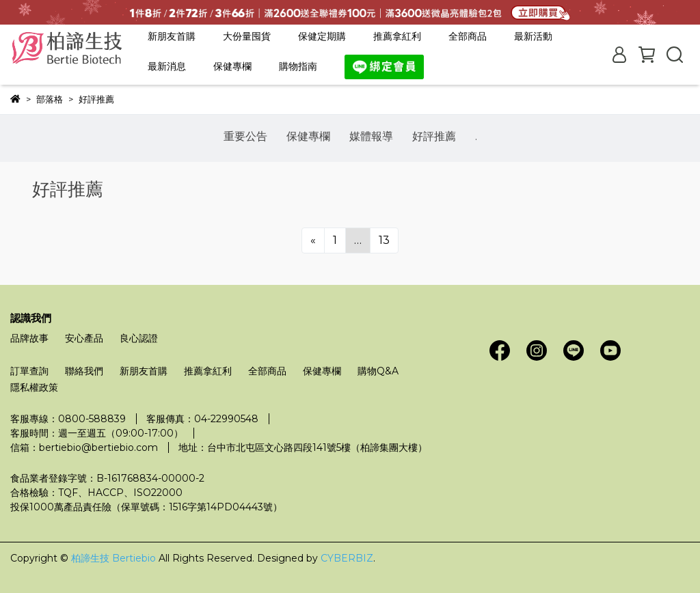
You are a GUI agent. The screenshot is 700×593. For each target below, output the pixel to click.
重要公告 (245, 136)
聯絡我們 (84, 371)
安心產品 (84, 338)
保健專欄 (308, 136)
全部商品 (468, 36)
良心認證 (139, 338)
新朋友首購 (172, 36)
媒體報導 (371, 136)
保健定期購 (322, 36)
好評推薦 (434, 136)
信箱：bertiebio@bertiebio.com (84, 447)
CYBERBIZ (347, 558)
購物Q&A (378, 371)
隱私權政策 (34, 387)
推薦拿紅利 (397, 36)
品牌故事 (29, 338)
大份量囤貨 (247, 36)
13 (384, 240)
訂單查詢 (29, 371)
